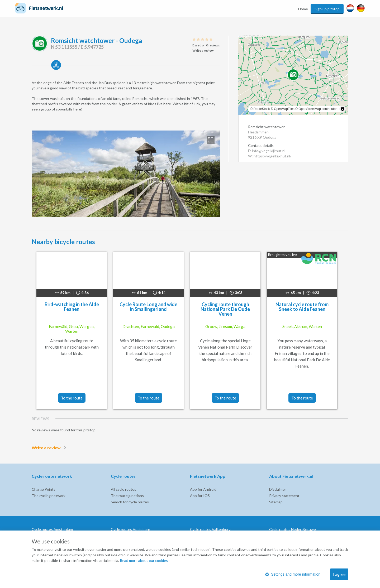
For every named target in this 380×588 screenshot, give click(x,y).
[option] (126, 174)
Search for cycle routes (130, 502)
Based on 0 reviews (206, 45)
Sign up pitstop (327, 9)
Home (303, 9)
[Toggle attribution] (343, 109)
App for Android (203, 489)
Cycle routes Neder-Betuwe (293, 529)
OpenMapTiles (284, 109)
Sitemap (276, 502)
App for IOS (200, 496)
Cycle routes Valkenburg (210, 529)
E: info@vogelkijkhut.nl (267, 151)
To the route (72, 398)
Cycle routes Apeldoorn (130, 529)
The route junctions (127, 496)
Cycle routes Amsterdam (52, 529)
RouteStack (262, 109)
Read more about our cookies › (145, 560)
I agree (339, 574)
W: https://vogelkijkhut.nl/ (270, 156)
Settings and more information (293, 574)
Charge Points (44, 489)
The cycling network (49, 496)
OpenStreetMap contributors (318, 109)
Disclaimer (278, 489)
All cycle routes (123, 489)
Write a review (50, 448)
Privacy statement (284, 496)
